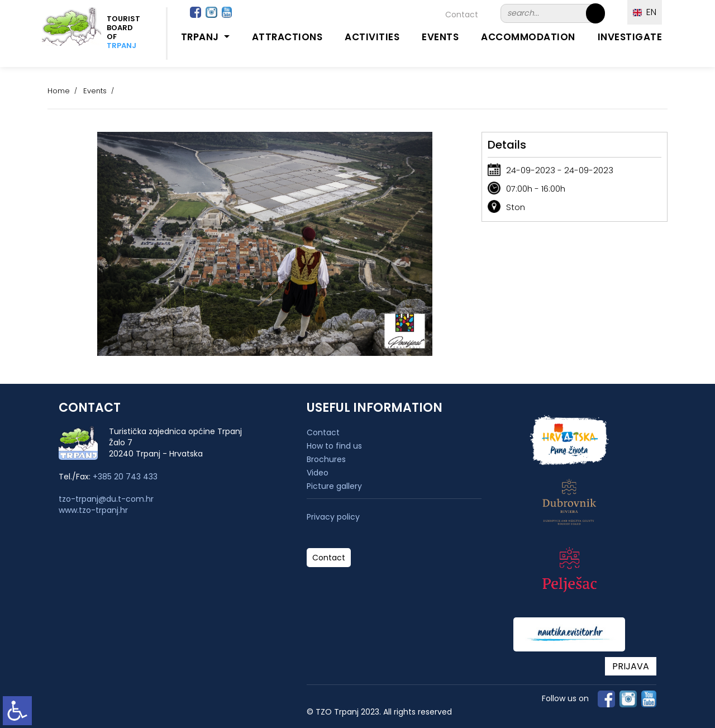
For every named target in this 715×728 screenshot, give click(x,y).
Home (59, 91)
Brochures (326, 459)
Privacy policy (333, 517)
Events (440, 37)
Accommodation (528, 37)
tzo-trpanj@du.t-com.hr (106, 499)
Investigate (630, 37)
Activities (372, 37)
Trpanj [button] (201, 37)
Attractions (287, 37)
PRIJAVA (631, 666)
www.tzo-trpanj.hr (93, 510)
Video (318, 473)
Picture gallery (334, 486)
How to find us (334, 446)
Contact (462, 15)
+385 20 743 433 (125, 477)
